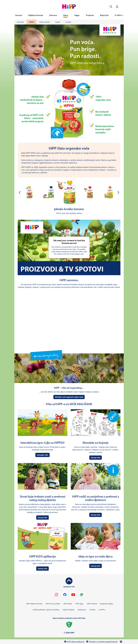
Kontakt (68, 22)
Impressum (82, 610)
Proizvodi (20, 22)
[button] (111, 7)
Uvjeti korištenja (68, 610)
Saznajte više (42, 455)
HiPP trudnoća (92, 604)
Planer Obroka (45, 22)
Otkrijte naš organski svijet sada (69, 397)
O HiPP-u (102, 610)
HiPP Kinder (68, 604)
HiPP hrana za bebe (53, 604)
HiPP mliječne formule (34, 604)
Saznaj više (96, 458)
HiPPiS (31, 22)
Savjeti (58, 22)
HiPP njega (79, 604)
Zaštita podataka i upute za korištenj (46, 610)
